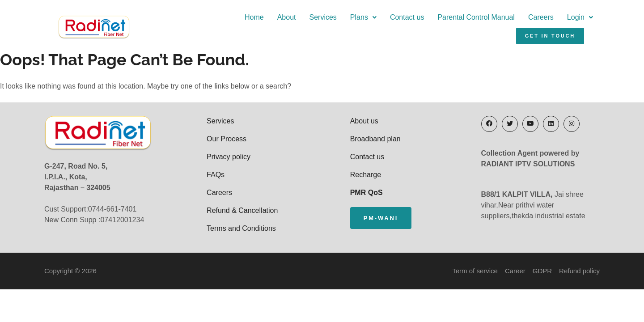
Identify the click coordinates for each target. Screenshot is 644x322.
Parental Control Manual (392, 21)
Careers (457, 21)
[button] (280, 21)
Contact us (323, 21)
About (203, 21)
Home (171, 21)
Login (496, 21)
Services (239, 21)
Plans (280, 21)
